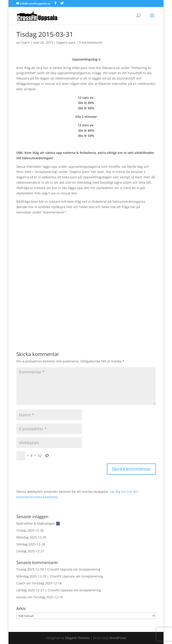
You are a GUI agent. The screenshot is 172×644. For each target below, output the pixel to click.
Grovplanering (90, 569)
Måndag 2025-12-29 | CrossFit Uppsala (46, 576)
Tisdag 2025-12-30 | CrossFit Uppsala (44, 569)
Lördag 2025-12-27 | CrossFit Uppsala (45, 590)
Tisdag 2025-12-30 (30, 530)
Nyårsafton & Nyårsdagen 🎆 (38, 523)
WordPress (118, 638)
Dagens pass (66, 42)
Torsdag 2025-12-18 (47, 583)
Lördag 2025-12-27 (30, 551)
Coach (25, 42)
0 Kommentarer (91, 42)
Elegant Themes (77, 638)
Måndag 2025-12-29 (31, 537)
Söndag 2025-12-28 (31, 544)
